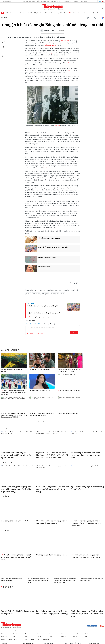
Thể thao (54, 13)
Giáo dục (80, 13)
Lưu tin (3, 51)
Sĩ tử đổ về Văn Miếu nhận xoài (69, 390)
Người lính (60, 13)
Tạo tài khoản (39, 324)
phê (69, 70)
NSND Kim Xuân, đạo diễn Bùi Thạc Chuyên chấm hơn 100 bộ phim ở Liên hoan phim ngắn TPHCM (14, 415)
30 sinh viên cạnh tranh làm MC (40, 390)
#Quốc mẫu (75, 290)
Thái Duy (57, 125)
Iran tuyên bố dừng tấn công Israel (52, 555)
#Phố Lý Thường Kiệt (54, 290)
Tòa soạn (76, 1)
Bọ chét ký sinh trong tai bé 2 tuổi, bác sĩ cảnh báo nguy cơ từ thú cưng (52, 612)
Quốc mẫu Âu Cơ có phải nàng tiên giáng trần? (53, 247)
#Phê (63, 294)
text (92, 18)
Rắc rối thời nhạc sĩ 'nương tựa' (68, 413)
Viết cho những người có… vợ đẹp (50, 238)
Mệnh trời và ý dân (44, 267)
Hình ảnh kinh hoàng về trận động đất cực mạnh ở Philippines (85, 556)
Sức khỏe (30, 13)
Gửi (74, 333)
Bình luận (3, 56)
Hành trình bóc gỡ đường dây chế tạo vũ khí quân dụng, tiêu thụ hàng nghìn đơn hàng (17, 489)
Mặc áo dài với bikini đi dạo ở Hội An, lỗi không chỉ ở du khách (70, 370)
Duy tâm (46, 168)
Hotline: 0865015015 (29, 1)
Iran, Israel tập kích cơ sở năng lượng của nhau (12, 580)
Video (97, 13)
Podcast (40, 631)
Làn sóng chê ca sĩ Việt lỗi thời (15, 521)
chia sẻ (88, 18)
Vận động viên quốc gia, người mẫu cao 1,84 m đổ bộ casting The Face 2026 (86, 523)
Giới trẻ (41, 13)
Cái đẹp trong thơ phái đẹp (39, 317)
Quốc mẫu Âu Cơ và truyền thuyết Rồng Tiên (43, 306)
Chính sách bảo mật (96, 643)
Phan (69, 63)
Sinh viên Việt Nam (57, 1)
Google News (103, 18)
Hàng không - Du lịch (7, 639)
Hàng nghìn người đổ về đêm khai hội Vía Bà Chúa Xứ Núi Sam (42, 414)
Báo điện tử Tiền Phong (52, 7)
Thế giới (36, 13)
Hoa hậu (92, 13)
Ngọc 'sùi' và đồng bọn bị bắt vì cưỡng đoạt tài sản (87, 488)
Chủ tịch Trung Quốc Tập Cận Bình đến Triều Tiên (92, 580)
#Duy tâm (45, 294)
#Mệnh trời (36, 294)
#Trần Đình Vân (31, 290)
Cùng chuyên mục (10, 350)
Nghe (3, 42)
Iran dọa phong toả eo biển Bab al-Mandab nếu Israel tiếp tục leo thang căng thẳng (65, 580)
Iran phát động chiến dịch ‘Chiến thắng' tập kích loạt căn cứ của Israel (39, 580)
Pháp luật (47, 13)
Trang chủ (3, 13)
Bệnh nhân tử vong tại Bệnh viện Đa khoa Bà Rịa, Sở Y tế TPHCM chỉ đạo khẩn (87, 614)
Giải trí (74, 13)
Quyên (51, 53)
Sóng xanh (18, 13)
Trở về (3, 60)
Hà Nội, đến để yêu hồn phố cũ (40, 369)
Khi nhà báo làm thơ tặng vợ (47, 258)
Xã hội (7, 13)
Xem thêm (102, 13)
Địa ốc (24, 13)
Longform (53, 631)
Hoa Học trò (68, 1)
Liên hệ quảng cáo (29, 643)
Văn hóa (69, 13)
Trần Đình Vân (65, 41)
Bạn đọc (87, 636)
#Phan (28, 294)
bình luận (99, 18)
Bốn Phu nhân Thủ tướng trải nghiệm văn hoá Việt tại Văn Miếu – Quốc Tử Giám (17, 455)
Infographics (66, 631)
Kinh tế (12, 13)
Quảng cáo (84, 1)
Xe (65, 13)
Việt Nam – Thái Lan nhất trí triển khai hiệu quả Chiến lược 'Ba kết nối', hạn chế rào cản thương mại (52, 455)
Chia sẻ (3, 47)
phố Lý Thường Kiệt (51, 45)
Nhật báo (16, 631)
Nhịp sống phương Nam (43, 639)
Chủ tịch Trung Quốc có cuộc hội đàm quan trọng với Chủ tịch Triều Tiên (17, 557)
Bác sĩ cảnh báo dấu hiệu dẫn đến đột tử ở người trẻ (18, 612)
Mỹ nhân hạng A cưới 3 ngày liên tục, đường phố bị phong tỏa (52, 522)
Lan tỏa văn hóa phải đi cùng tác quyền (12, 370)
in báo (95, 18)
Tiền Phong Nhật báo (43, 1)
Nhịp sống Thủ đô (30, 639)
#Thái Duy (42, 290)
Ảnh (27, 631)
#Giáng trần (55, 294)
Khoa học (86, 13)
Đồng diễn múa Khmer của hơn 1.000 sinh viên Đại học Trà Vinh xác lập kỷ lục (14, 392)
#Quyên (66, 290)
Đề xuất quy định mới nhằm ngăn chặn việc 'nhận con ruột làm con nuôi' (86, 455)
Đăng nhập (29, 324)
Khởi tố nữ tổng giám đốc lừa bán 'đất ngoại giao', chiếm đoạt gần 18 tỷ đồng (52, 489)
